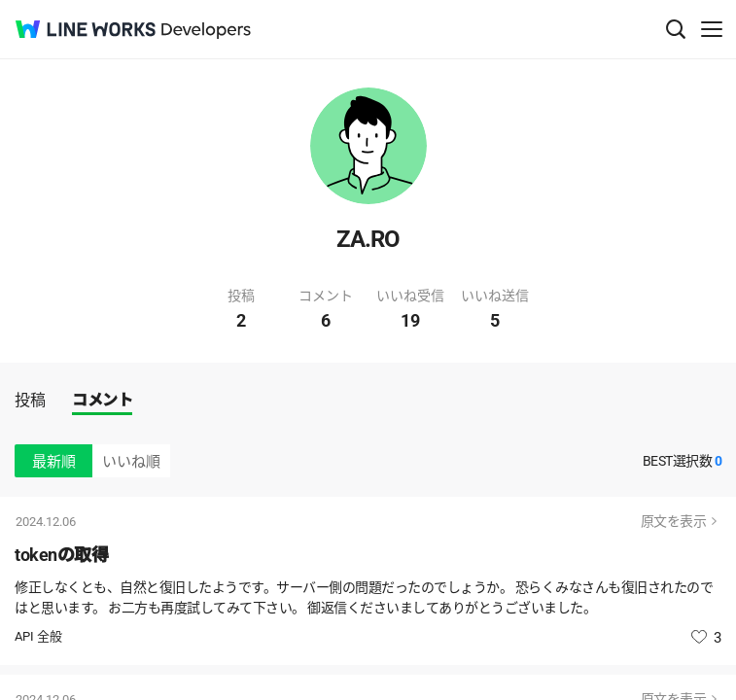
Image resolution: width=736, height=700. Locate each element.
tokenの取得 (61, 555)
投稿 (30, 400)
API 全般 (38, 636)
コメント (102, 400)
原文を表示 (674, 521)
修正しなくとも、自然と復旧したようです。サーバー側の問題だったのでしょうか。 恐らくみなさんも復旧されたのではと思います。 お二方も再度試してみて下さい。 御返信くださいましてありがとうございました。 (364, 597)
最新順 (54, 462)
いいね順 (131, 462)
